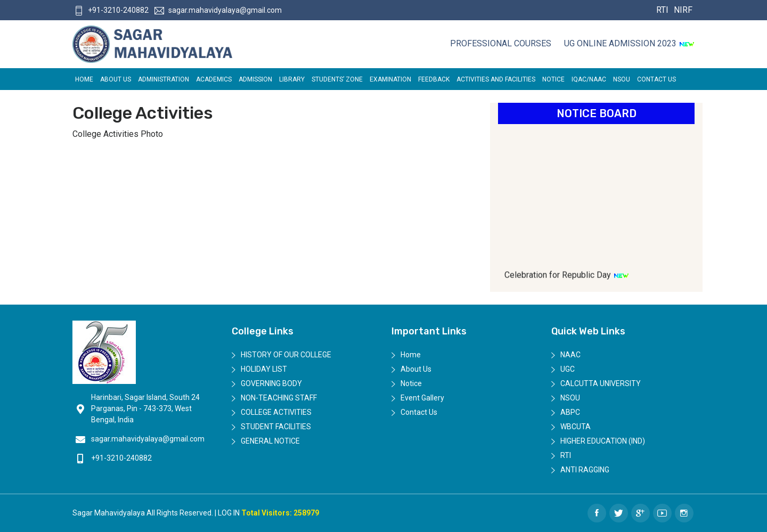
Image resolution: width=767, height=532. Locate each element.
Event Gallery (422, 398)
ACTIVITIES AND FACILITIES (496, 79)
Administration (164, 79)
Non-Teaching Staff (279, 398)
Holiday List (264, 369)
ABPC (570, 412)
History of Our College (286, 355)
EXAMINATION (390, 79)
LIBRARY (292, 79)
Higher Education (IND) (603, 441)
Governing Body (271, 383)
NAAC (570, 355)
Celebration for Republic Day (567, 279)
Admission (255, 79)
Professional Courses (501, 43)
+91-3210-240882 (111, 10)
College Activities (276, 412)
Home (84, 79)
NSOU (622, 79)
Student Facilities (276, 427)
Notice (553, 79)
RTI (662, 10)
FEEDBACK (434, 79)
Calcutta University (601, 383)
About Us (116, 79)
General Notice (270, 441)
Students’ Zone (337, 79)
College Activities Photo (118, 134)
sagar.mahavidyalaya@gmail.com (218, 10)
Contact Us (656, 79)
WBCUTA (576, 427)
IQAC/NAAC (589, 79)
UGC (568, 369)
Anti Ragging (585, 470)
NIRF (682, 10)
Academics (214, 79)
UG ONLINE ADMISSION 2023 (629, 43)
